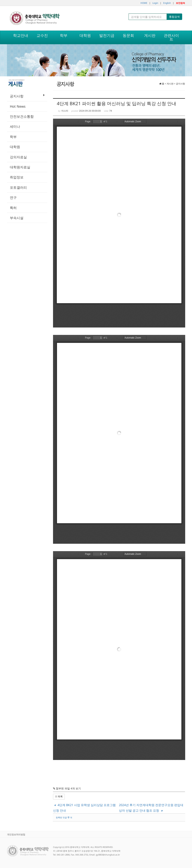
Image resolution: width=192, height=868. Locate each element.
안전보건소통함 (22, 116)
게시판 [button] (150, 35)
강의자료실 (18, 157)
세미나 (15, 126)
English (167, 3)
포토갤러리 (18, 187)
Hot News (18, 106)
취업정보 (17, 177)
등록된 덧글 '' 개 (64, 817)
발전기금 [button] (107, 35)
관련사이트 (171, 37)
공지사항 (27, 96)
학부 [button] (64, 35)
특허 (13, 208)
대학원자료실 (20, 167)
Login (155, 3)
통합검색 (174, 17)
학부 (13, 137)
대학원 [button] (85, 35)
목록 (59, 796)
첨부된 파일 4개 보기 (67, 788)
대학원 (15, 147)
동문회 (128, 35)
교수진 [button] (42, 35)
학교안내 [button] (21, 35)
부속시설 (17, 218)
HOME (144, 3)
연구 (13, 197)
